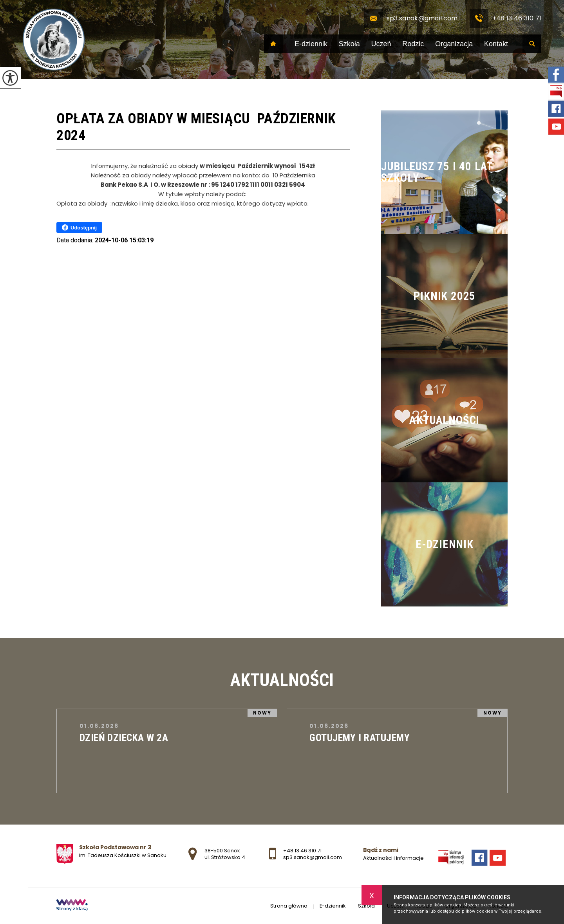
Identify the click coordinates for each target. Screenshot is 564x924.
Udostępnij (79, 227)
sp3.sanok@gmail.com (411, 18)
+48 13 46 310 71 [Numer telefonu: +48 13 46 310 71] (302, 851)
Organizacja (454, 44)
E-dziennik (311, 44)
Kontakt (496, 44)
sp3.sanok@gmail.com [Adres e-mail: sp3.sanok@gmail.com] (313, 857)
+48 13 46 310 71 (506, 18)
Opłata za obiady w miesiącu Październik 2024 (196, 127)
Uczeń (381, 44)
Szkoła (349, 44)
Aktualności (282, 680)
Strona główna (273, 44)
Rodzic (413, 44)
